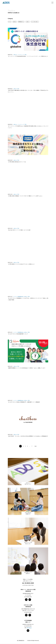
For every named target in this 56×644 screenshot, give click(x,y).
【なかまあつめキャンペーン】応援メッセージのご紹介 (19, 232)
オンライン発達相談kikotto (18, 299)
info (30, 599)
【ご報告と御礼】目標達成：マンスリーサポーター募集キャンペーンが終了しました (25, 198)
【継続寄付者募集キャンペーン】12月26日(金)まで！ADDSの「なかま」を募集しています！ (27, 370)
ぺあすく (28, 22)
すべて (10, 22)
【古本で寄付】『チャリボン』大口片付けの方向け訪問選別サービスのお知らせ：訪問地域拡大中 (28, 438)
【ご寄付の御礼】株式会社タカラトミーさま (17, 164)
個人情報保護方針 (21, 641)
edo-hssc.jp (29, 628)
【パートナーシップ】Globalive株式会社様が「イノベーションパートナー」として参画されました (28, 56)
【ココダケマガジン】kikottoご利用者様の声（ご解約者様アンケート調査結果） (24, 404)
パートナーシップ (21, 55)
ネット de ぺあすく (35, 22)
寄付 (26, 55)
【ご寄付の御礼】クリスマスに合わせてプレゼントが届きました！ (21, 266)
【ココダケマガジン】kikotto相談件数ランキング (18, 336)
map (26, 599)
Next (35, 446)
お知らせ (15, 22)
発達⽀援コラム (21, 22)
